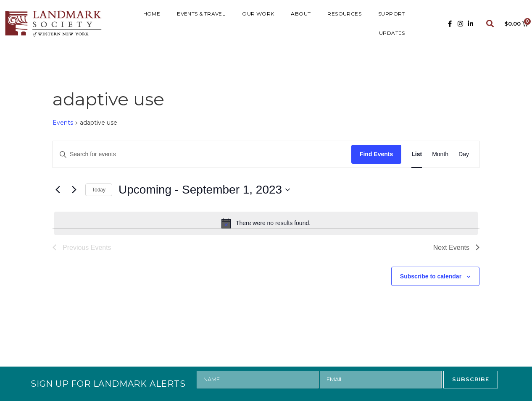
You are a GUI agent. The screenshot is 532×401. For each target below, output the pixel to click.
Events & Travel (201, 14)
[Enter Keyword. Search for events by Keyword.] (202, 154)
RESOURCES (344, 14)
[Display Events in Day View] (464, 154)
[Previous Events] (58, 190)
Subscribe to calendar (431, 276)
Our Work (258, 14)
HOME (152, 14)
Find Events (376, 154)
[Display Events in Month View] (440, 154)
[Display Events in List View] (417, 154)
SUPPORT (392, 14)
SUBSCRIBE (471, 379)
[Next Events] (74, 190)
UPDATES (392, 33)
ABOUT (301, 14)
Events (63, 123)
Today (99, 190)
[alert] (266, 223)
